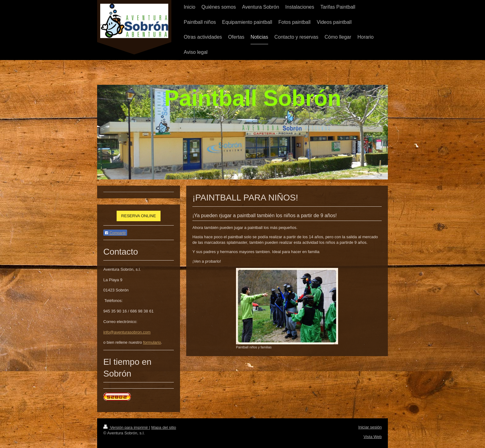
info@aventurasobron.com (127, 332)
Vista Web (373, 437)
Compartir (115, 233)
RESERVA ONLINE (139, 216)
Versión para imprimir (126, 427)
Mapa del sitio (164, 427)
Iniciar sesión (370, 427)
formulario (152, 342)
